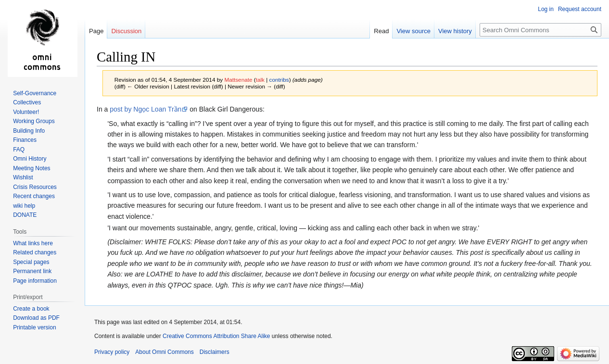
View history (455, 31)
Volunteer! (26, 112)
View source (413, 31)
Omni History (30, 159)
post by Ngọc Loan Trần (146, 109)
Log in (546, 9)
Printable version (34, 327)
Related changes (35, 252)
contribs (279, 80)
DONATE (25, 215)
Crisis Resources (35, 187)
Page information (35, 281)
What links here (33, 243)
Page (96, 31)
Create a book (31, 309)
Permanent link (32, 271)
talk (260, 80)
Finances (25, 140)
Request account (580, 9)
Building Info (29, 131)
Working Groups (34, 121)
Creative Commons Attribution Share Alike (216, 336)
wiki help (24, 206)
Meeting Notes (32, 168)
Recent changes (34, 196)
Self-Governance (35, 93)
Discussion (126, 31)
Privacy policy (112, 352)
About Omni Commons (164, 352)
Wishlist (23, 177)
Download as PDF (36, 318)
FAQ (19, 150)
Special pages (31, 262)
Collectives (27, 102)
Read (381, 31)
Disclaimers (215, 352)
